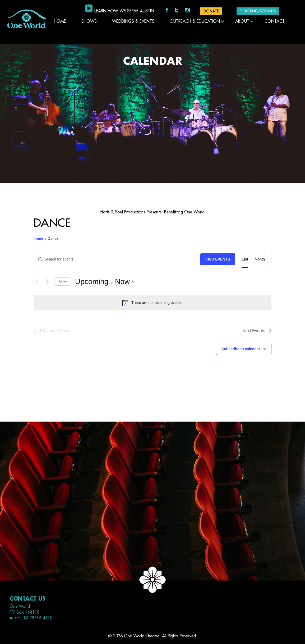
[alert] (152, 303)
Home (60, 21)
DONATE (211, 11)
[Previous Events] (37, 282)
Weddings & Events (133, 21)
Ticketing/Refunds (258, 11)
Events (39, 239)
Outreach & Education (195, 21)
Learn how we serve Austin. (125, 11)
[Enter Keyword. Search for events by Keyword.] (117, 259)
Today (63, 281)
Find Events (218, 259)
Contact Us (27, 599)
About (242, 21)
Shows (89, 21)
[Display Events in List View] (245, 259)
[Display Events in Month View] (260, 259)
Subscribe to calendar (241, 349)
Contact (275, 21)
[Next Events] (47, 282)
